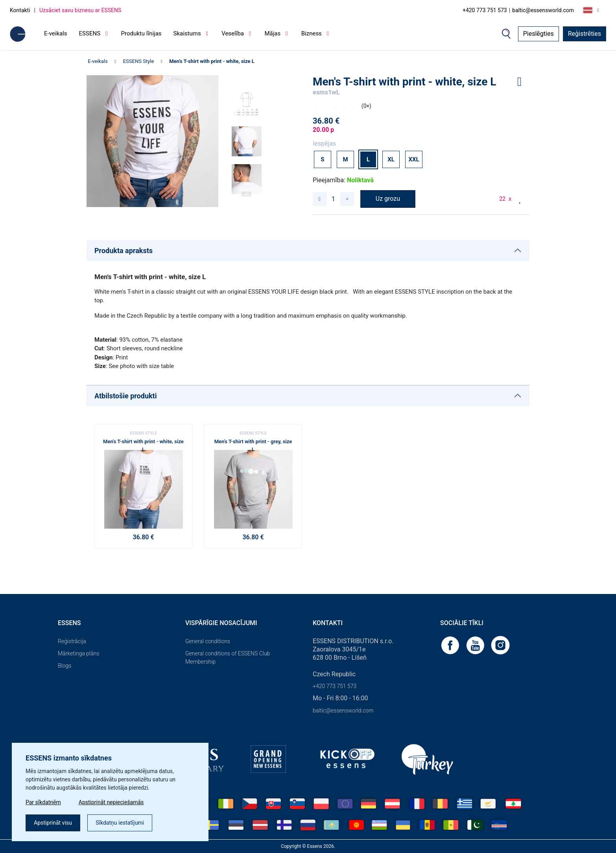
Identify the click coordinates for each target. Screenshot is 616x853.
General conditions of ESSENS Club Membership (228, 658)
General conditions (208, 641)
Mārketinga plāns (79, 653)
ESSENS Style (139, 61)
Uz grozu (388, 199)
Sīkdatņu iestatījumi (120, 823)
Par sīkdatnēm (43, 802)
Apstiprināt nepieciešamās (111, 802)
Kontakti (20, 10)
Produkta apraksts (124, 251)
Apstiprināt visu (53, 823)
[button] (247, 192)
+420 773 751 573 (485, 10)
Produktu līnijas (141, 33)
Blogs (65, 666)
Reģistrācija (72, 641)
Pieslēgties (539, 34)
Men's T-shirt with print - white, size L (212, 61)
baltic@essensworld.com (543, 10)
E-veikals (56, 33)
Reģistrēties (585, 34)
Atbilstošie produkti (125, 396)
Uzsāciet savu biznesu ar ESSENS (80, 10)
